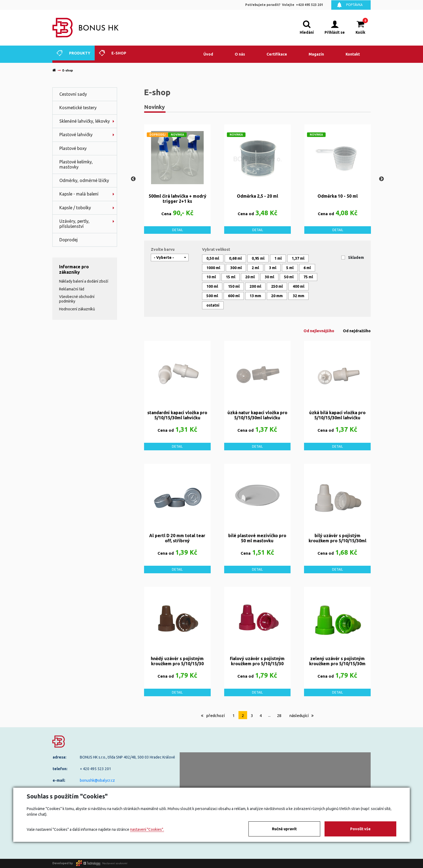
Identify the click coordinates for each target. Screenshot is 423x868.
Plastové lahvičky (76, 135)
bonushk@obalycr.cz (97, 780)
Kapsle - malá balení (79, 194)
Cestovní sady (73, 94)
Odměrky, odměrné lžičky (84, 180)
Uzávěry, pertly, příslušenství (74, 224)
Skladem (356, 258)
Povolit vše (360, 829)
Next (381, 179)
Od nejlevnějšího (319, 331)
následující (301, 716)
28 (279, 716)
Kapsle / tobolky (75, 208)
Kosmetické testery (78, 108)
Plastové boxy (73, 148)
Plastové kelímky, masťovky (76, 164)
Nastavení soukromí (115, 863)
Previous (133, 179)
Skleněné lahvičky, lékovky (85, 121)
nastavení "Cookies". (147, 829)
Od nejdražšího (357, 331)
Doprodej (69, 240)
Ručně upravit (284, 829)
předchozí (213, 716)
